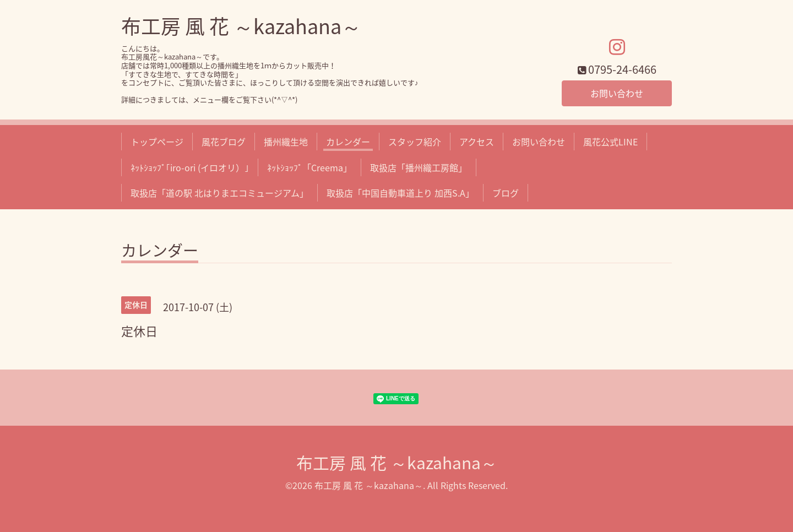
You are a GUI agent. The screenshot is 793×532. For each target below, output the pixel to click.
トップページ (157, 142)
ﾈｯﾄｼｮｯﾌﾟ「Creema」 (309, 167)
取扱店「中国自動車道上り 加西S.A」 (400, 193)
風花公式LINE (610, 142)
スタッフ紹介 (415, 142)
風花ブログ (224, 142)
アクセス (477, 142)
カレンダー (348, 142)
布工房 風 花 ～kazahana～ (241, 26)
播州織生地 (286, 142)
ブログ (506, 193)
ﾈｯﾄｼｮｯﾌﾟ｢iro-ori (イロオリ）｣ (190, 167)
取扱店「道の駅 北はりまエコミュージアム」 (219, 193)
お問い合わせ (617, 93)
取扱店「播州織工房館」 (419, 167)
